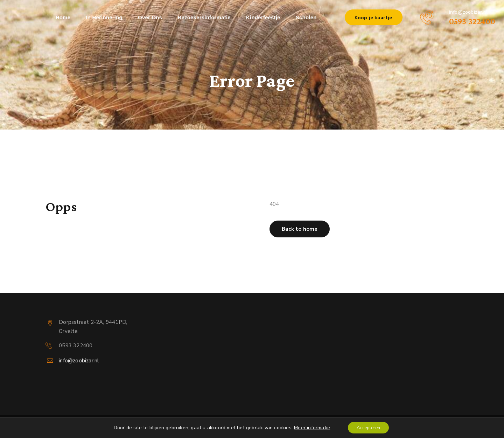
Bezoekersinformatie (204, 17)
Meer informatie (309, 427)
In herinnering (104, 17)
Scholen (306, 17)
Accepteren (369, 427)
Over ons (150, 17)
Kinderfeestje (263, 17)
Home (63, 17)
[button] (300, 229)
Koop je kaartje (373, 18)
